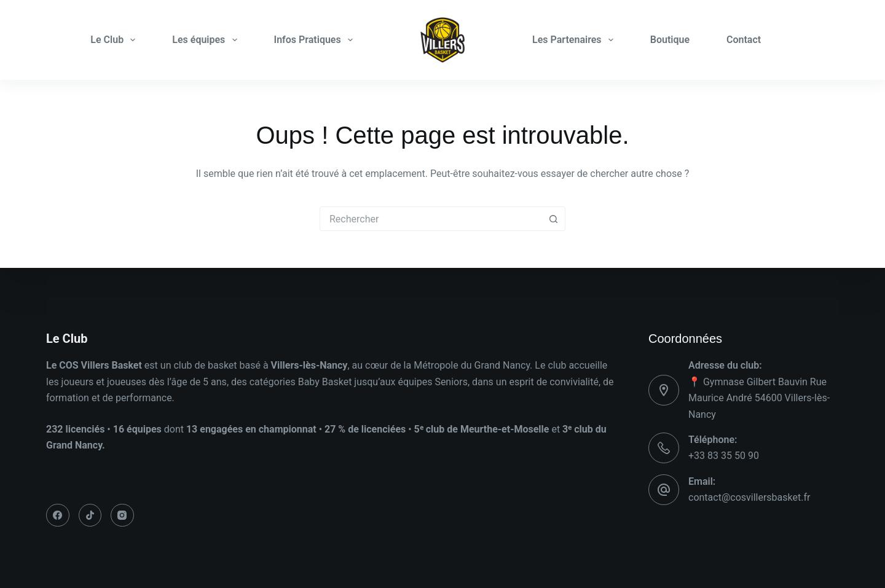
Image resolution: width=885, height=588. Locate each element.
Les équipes (207, 40)
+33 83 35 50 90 (724, 456)
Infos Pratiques (316, 40)
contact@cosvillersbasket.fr (749, 497)
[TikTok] (90, 515)
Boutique (670, 40)
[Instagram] (122, 515)
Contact (744, 40)
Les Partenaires (575, 40)
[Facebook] (58, 515)
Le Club (115, 40)
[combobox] (431, 219)
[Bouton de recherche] (553, 219)
